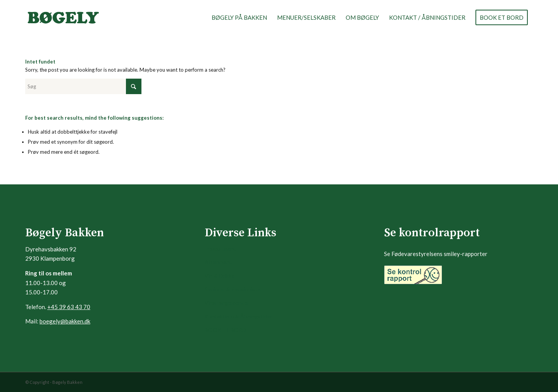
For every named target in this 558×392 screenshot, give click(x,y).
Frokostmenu (221, 248)
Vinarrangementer (227, 303)
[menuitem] (239, 17)
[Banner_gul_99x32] (413, 275)
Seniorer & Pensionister (233, 289)
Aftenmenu (219, 262)
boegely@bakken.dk (65, 321)
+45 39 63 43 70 (69, 307)
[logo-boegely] (63, 17)
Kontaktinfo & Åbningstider (238, 316)
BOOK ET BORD (225, 330)
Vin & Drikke (220, 276)
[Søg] (83, 86)
